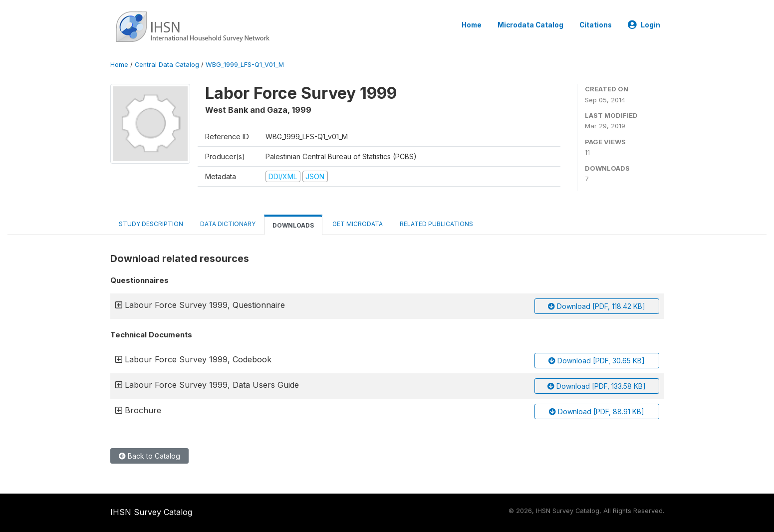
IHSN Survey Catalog (151, 512)
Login (644, 25)
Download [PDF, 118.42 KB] (597, 306)
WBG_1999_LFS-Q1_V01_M (245, 65)
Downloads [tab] (293, 225)
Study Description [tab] (151, 224)
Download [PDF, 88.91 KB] (597, 411)
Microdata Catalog (530, 25)
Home (472, 25)
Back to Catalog (149, 456)
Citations (596, 25)
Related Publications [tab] (436, 224)
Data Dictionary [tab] (228, 224)
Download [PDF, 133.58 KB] (597, 386)
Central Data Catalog (167, 65)
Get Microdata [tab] (357, 224)
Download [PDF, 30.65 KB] (597, 361)
